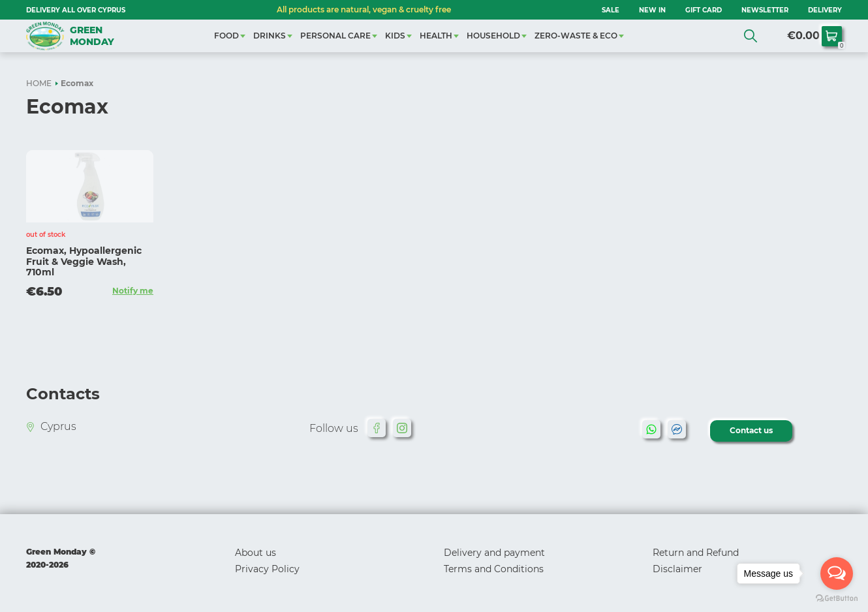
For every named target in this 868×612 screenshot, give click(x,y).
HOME (39, 83)
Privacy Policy (267, 569)
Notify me (133, 291)
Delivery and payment (494, 553)
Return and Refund (696, 553)
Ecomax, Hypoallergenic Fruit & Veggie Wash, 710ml (84, 262)
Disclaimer (677, 569)
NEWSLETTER (765, 10)
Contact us (751, 430)
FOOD (226, 36)
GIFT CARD (704, 10)
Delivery (825, 10)
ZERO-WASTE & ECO (576, 36)
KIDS (395, 36)
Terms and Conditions (494, 569)
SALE (611, 10)
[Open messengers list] (837, 574)
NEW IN (652, 10)
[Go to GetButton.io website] (837, 599)
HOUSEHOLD (493, 36)
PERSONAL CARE (335, 36)
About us (256, 553)
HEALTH (436, 36)
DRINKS (270, 36)
